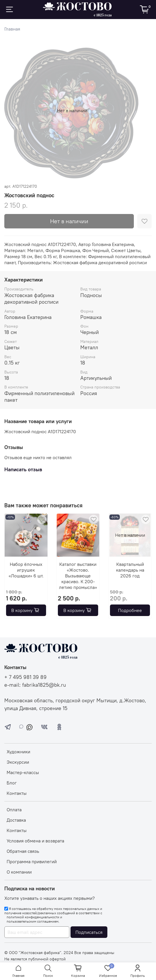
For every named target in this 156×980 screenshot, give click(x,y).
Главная (12, 29)
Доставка (16, 820)
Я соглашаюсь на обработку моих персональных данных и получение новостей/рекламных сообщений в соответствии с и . (53, 915)
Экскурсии (18, 762)
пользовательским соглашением (33, 921)
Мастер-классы (23, 772)
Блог (12, 783)
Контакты (17, 793)
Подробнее (130, 610)
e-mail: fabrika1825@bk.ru (35, 685)
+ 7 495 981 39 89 (25, 677)
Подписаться (89, 932)
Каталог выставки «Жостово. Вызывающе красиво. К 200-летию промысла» (78, 576)
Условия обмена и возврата (35, 841)
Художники (18, 752)
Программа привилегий (32, 861)
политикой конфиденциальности (33, 917)
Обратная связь (23, 851)
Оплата (14, 810)
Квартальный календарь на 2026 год (130, 570)
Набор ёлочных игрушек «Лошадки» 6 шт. (26, 570)
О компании (19, 872)
